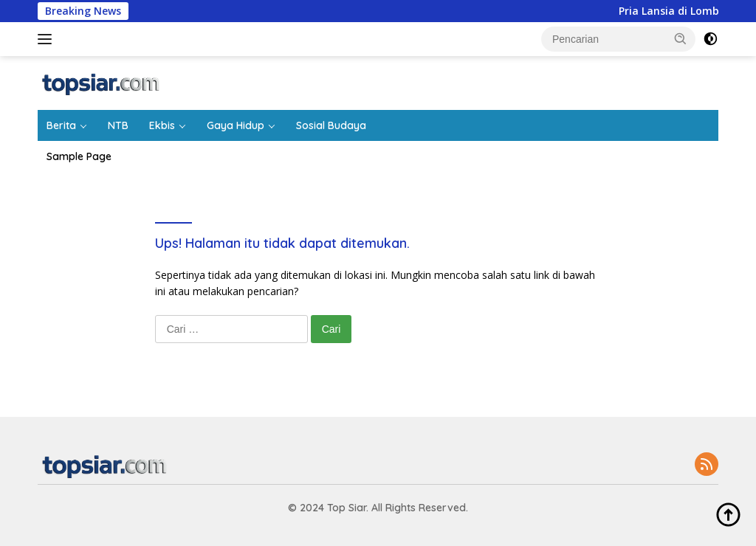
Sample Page (79, 156)
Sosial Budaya (331, 125)
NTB (118, 125)
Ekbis (162, 125)
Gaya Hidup (236, 125)
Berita (61, 125)
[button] (681, 38)
